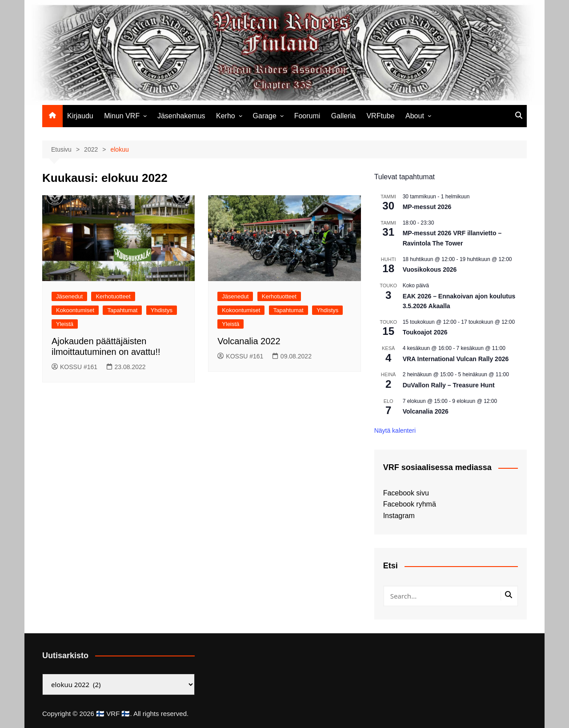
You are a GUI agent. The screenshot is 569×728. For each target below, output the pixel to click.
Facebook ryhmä (410, 504)
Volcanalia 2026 (426, 411)
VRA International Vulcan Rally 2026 (456, 359)
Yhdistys (162, 310)
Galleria (343, 116)
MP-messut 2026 (427, 207)
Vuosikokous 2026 (430, 269)
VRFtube (380, 116)
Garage (265, 116)
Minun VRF (122, 116)
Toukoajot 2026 (425, 332)
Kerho (226, 116)
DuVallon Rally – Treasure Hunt (449, 385)
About (415, 116)
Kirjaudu (80, 116)
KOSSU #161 (74, 367)
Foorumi (307, 116)
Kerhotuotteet (113, 296)
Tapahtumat (122, 310)
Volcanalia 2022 (249, 341)
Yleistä (65, 324)
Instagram (399, 516)
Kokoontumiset (75, 310)
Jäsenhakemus (181, 116)
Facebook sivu (406, 493)
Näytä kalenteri (395, 430)
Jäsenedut (69, 296)
